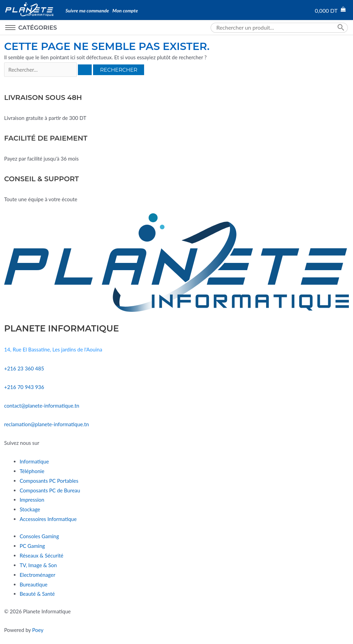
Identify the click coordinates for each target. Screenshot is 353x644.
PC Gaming (32, 546)
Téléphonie (32, 471)
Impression (32, 500)
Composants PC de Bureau (50, 490)
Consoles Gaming (39, 536)
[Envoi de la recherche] (85, 70)
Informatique (34, 461)
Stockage (30, 509)
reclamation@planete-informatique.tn (47, 424)
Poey (38, 630)
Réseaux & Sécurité (42, 555)
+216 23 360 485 (24, 368)
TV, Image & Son (38, 565)
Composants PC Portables (49, 481)
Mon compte (125, 11)
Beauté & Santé (37, 594)
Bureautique (34, 584)
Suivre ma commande (87, 11)
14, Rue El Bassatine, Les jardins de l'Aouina (53, 349)
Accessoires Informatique (48, 519)
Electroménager (37, 575)
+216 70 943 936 (24, 387)
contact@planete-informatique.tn (42, 406)
